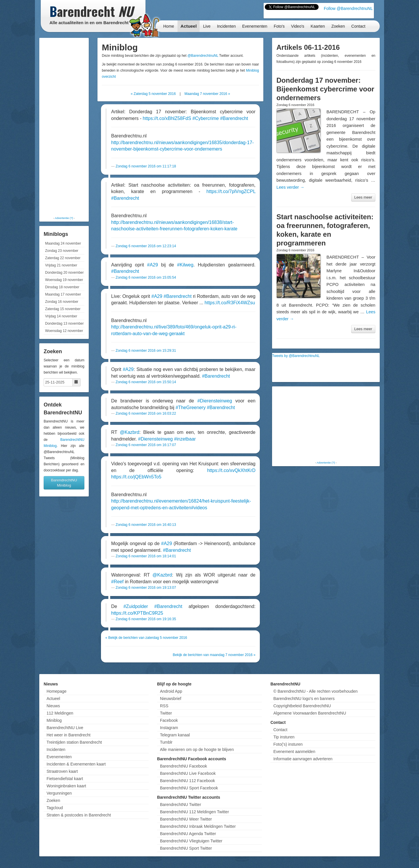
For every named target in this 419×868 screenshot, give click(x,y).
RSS (164, 706)
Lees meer (363, 197)
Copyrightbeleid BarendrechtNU (302, 706)
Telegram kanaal (175, 735)
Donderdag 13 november (64, 323)
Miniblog (54, 720)
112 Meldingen (60, 713)
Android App (171, 691)
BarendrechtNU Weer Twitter (186, 819)
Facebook (169, 720)
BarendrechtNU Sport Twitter (186, 848)
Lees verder (290, 187)
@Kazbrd (130, 432)
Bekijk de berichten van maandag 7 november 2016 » (214, 655)
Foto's (279, 26)
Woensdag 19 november (64, 280)
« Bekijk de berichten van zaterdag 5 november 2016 (146, 638)
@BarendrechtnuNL (203, 56)
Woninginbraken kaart (66, 786)
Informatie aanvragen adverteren (303, 759)
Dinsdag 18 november (62, 287)
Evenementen (255, 26)
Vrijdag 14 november (61, 316)
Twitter (166, 713)
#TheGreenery (190, 408)
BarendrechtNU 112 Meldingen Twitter (195, 812)
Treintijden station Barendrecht (74, 742)
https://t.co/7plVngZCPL (231, 191)
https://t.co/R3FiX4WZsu (230, 303)
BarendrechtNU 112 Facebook (188, 781)
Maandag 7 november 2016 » (207, 94)
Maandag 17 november (63, 294)
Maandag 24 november (63, 243)
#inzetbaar (185, 439)
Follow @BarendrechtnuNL (348, 8)
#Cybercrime (206, 118)
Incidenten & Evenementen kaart (76, 764)
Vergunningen (59, 793)
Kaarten (318, 26)
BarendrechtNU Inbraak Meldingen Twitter (198, 826)
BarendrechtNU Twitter (181, 805)
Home (169, 26)
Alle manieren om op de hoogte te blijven (197, 749)
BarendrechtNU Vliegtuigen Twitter (191, 841)
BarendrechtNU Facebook (184, 766)
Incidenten (227, 26)
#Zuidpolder (136, 606)
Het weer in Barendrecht (69, 735)
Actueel (189, 26)
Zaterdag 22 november (63, 258)
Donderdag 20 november (64, 273)
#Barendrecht (234, 118)
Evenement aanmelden (294, 752)
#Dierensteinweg (215, 401)
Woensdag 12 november (64, 331)
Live (207, 26)
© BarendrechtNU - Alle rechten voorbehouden (315, 691)
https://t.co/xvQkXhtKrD (231, 470)
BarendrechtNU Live (65, 728)
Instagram (169, 728)
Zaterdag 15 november (63, 309)
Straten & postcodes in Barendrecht (79, 815)
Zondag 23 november (62, 251)
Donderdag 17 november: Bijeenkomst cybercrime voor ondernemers (325, 89)
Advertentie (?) (64, 218)
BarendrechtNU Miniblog (64, 483)
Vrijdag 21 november (61, 265)
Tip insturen (284, 737)
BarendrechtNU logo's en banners (304, 699)
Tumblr (166, 742)
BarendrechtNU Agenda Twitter (188, 834)
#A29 (153, 265)
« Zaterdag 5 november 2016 (153, 94)
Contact (358, 26)
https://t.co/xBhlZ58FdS (167, 118)
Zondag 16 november (62, 302)
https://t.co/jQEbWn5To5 (136, 477)
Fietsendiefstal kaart (65, 779)
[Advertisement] (64, 127)
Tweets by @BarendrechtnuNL (296, 356)
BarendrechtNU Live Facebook (188, 773)
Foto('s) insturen (288, 744)
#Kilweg (185, 265)
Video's (298, 26)
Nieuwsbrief (171, 699)
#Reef (117, 582)
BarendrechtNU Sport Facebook (189, 788)
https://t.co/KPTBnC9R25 (137, 613)
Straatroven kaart (62, 771)
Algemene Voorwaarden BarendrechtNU (310, 713)
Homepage (57, 691)
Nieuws (53, 706)
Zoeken (338, 26)
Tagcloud (55, 808)
